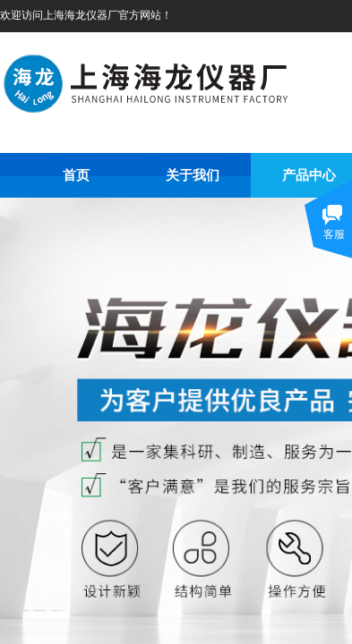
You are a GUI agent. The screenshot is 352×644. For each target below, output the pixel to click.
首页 (76, 175)
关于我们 (193, 175)
